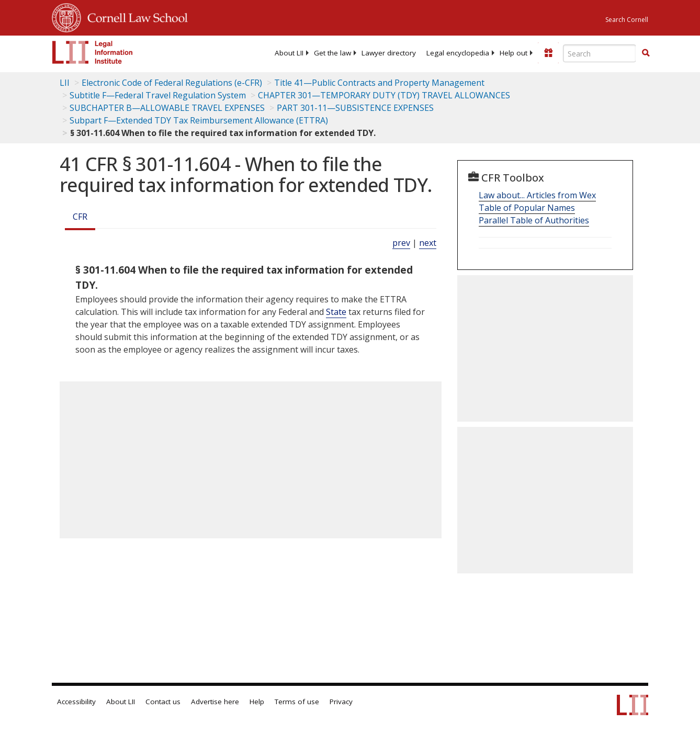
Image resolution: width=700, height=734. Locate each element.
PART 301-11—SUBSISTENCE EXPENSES (355, 108)
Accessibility (76, 702)
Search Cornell (627, 20)
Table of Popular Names (527, 208)
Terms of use (297, 702)
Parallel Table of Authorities (534, 220)
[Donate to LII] (548, 53)
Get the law (332, 53)
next (428, 243)
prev (401, 243)
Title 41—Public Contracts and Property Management (379, 83)
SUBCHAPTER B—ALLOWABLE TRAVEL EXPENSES (167, 108)
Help (257, 702)
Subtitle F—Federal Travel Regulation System (158, 95)
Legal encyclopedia (458, 53)
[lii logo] (93, 52)
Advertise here (215, 702)
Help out (513, 53)
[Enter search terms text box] (600, 53)
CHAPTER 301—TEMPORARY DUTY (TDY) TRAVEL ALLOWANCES (384, 95)
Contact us (163, 702)
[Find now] (646, 53)
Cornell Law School (134, 16)
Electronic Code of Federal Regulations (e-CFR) (172, 83)
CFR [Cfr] (80, 217)
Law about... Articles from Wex (537, 195)
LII (65, 83)
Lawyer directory (389, 53)
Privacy (341, 702)
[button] (646, 53)
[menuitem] (289, 53)
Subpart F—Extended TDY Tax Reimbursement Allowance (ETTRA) (199, 120)
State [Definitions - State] (336, 312)
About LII (289, 53)
